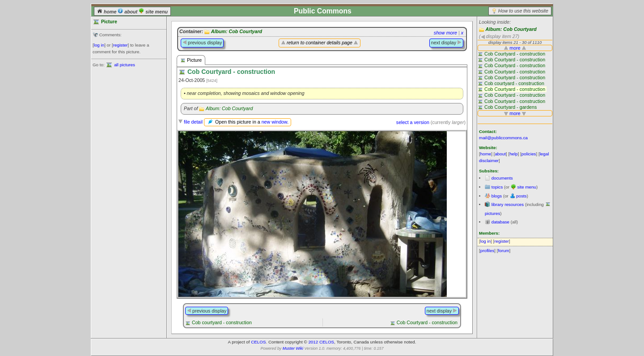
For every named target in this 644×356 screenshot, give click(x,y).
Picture (191, 60)
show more (445, 33)
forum (504, 251)
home (107, 12)
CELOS (258, 342)
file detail (193, 122)
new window (274, 122)
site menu (153, 12)
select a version (413, 122)
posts (521, 196)
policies (529, 154)
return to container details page (320, 43)
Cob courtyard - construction (222, 322)
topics (497, 187)
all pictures (125, 65)
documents (502, 178)
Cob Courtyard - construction (427, 322)
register (121, 45)
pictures (492, 213)
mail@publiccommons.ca (503, 138)
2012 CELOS (321, 342)
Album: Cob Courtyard (511, 29)
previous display (202, 43)
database (500, 222)
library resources (508, 204)
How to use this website (523, 11)
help (514, 154)
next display (446, 43)
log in (99, 45)
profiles (487, 251)
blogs (497, 196)
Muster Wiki (293, 348)
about (128, 12)
